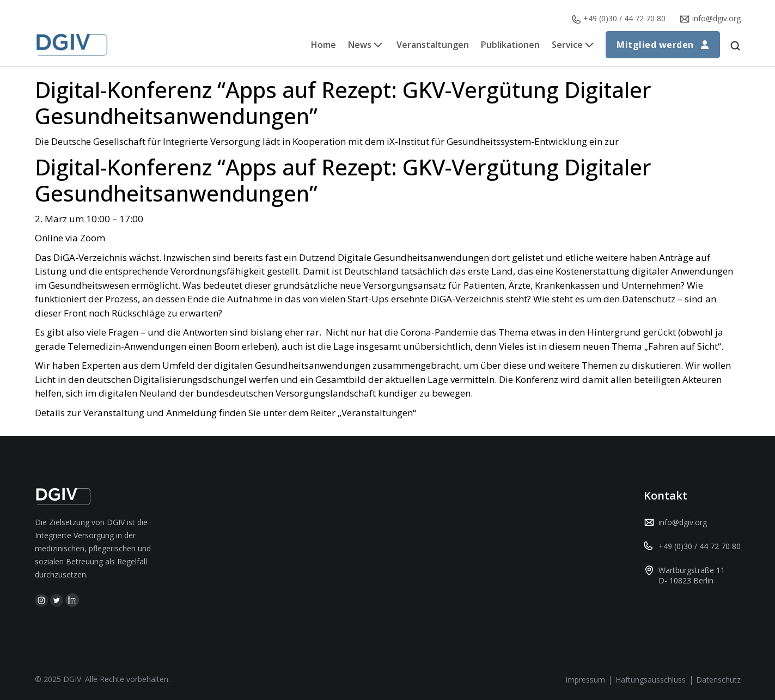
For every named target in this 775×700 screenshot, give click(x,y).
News (360, 45)
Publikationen (510, 45)
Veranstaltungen (433, 45)
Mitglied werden (663, 45)
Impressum (585, 680)
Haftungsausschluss (651, 680)
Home (324, 45)
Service (567, 45)
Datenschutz (718, 680)
